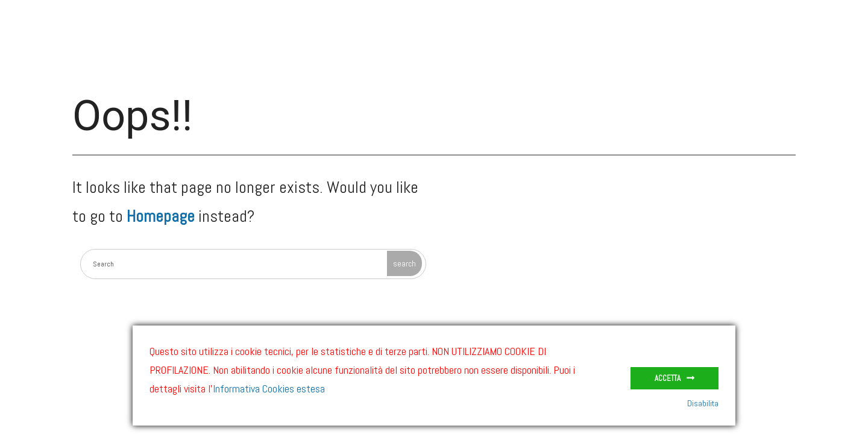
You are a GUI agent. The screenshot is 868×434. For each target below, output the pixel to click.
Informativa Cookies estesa (269, 388)
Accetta (668, 378)
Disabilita (703, 403)
